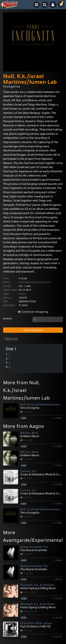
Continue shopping (33, 312)
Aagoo (23, 294)
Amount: (8, 318)
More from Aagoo (24, 426)
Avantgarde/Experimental (35, 282)
